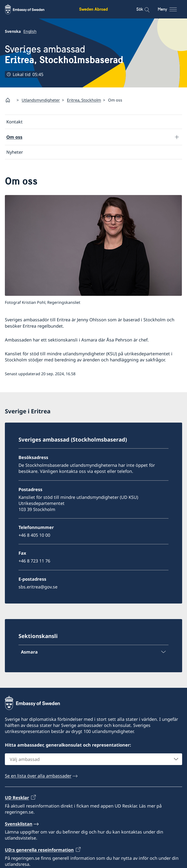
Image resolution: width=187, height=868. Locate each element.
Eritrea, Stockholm (84, 100)
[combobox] (93, 759)
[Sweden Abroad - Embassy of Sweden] (29, 9)
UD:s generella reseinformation (39, 850)
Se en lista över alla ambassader (38, 776)
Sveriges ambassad (64, 55)
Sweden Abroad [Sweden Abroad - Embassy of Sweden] (93, 9)
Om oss (14, 137)
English (30, 31)
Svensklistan (19, 824)
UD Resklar (17, 798)
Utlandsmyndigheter (41, 100)
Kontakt (14, 122)
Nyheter (15, 152)
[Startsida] (10, 100)
